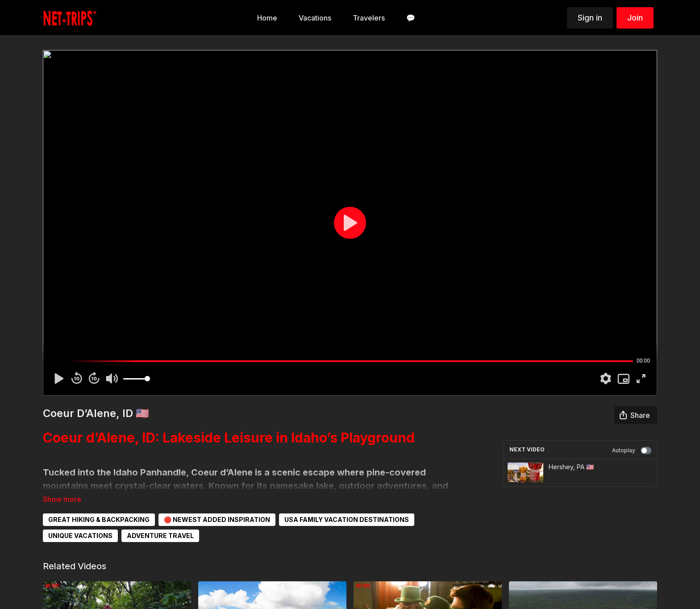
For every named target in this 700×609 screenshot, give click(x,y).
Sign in (590, 18)
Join (635, 18)
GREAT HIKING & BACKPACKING (99, 519)
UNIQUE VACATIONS (80, 536)
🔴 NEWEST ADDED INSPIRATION (217, 519)
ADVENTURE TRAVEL (160, 536)
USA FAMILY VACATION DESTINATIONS (347, 519)
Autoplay (632, 450)
